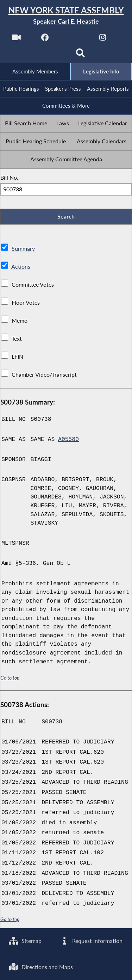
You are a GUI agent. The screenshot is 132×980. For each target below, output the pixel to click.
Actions (21, 266)
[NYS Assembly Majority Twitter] (74, 39)
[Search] (80, 55)
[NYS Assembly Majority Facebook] (45, 39)
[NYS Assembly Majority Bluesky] (52, 55)
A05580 (68, 440)
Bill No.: (10, 177)
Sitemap (25, 941)
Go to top (10, 678)
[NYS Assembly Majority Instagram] (103, 39)
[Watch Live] (16, 39)
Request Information (91, 941)
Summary (23, 248)
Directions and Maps (41, 967)
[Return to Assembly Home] (66, 16)
